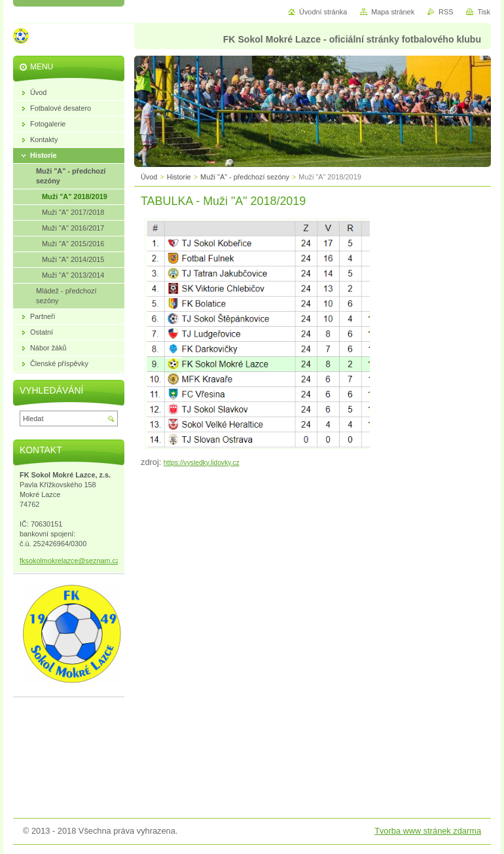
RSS (446, 12)
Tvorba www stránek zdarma (428, 831)
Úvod (149, 177)
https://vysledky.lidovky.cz (202, 463)
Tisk (484, 12)
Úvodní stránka (323, 12)
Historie (179, 177)
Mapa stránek (393, 12)
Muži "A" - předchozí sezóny (245, 177)
